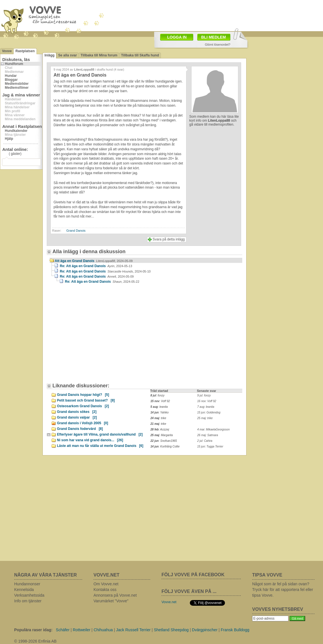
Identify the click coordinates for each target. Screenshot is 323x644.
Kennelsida (24, 590)
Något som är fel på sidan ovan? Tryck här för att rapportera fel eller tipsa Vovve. (283, 590)
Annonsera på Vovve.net (115, 595)
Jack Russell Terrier (133, 630)
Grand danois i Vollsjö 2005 (83, 423)
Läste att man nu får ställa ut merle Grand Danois (100, 446)
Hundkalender (16, 131)
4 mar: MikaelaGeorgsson (213, 429)
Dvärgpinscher (205, 630)
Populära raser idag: (33, 630)
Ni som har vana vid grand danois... (90, 440)
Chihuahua (103, 630)
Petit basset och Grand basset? (86, 400)
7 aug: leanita (206, 407)
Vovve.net (169, 602)
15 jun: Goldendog (209, 412)
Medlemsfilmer (17, 88)
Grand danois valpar (77, 417)
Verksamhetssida (29, 595)
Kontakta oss (105, 590)
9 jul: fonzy (204, 395)
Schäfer (63, 630)
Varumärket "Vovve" (111, 601)
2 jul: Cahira (205, 441)
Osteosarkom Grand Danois (83, 406)
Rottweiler (82, 630)
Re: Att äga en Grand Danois (96, 266)
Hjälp (9, 139)
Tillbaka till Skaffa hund (140, 55)
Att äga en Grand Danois (94, 261)
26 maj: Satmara (208, 435)
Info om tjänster (28, 601)
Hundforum (14, 64)
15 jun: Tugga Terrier (210, 446)
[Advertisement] (194, 15)
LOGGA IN (177, 37)
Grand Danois (76, 231)
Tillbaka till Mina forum (99, 55)
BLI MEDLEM (213, 37)
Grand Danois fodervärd (80, 429)
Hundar (11, 76)
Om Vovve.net (106, 584)
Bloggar (11, 80)
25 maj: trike (205, 418)
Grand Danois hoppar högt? (83, 395)
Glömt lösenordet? (218, 45)
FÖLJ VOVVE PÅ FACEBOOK (193, 575)
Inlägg (49, 55)
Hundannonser (27, 584)
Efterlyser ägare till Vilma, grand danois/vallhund (100, 434)
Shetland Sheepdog (171, 630)
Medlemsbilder (17, 84)
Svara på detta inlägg (169, 239)
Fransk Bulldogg (235, 630)
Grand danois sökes (77, 412)
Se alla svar (67, 55)
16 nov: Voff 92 (207, 401)
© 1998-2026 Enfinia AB (35, 641)
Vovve (7, 51)
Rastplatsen (25, 51)
